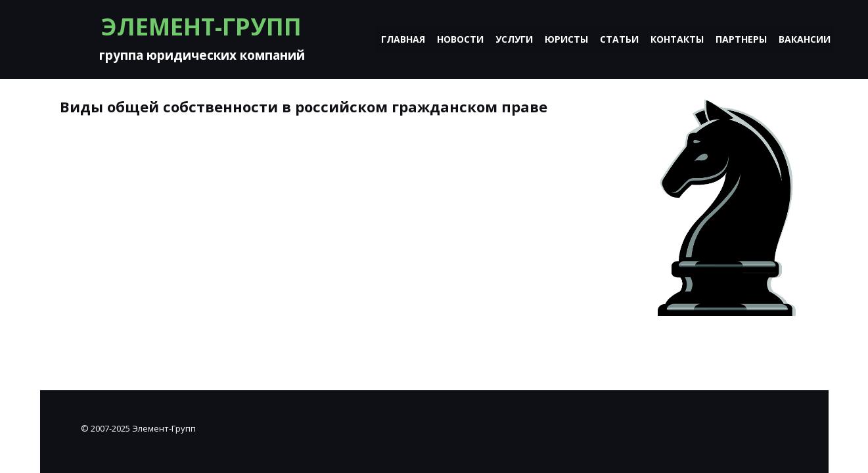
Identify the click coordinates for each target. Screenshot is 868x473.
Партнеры (741, 39)
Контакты (677, 39)
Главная (403, 39)
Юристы (566, 39)
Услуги (514, 39)
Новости (460, 39)
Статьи (619, 39)
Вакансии (805, 39)
